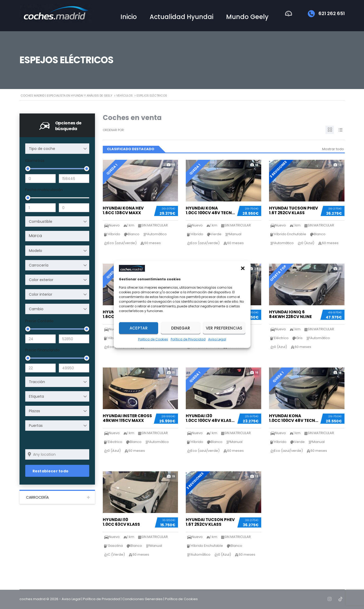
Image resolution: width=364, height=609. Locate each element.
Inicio (129, 17)
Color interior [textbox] (41, 294)
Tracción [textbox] (37, 382)
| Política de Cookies (181, 599)
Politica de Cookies (153, 339)
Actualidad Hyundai (181, 17)
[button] (243, 268)
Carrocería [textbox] (39, 265)
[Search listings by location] (57, 454)
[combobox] (57, 149)
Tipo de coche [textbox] (42, 149)
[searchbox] (58, 236)
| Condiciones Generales (142, 599)
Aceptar (139, 328)
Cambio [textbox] (36, 309)
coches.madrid (33, 599)
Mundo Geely (247, 17)
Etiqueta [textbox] (36, 396)
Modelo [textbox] (36, 251)
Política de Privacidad (188, 339)
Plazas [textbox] (34, 411)
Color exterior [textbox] (41, 280)
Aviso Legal (217, 339)
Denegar (181, 328)
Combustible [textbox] (41, 221)
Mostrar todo (333, 149)
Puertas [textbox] (36, 426)
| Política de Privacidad (101, 599)
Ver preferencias (224, 328)
